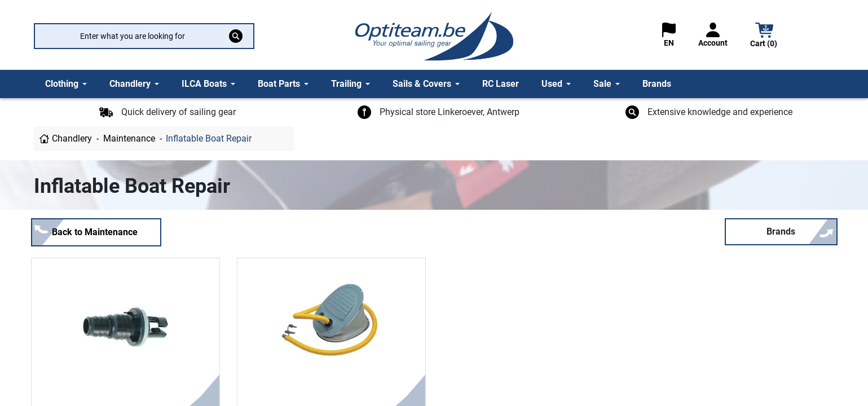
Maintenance (129, 138)
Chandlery (72, 138)
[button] (764, 36)
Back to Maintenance (95, 232)
